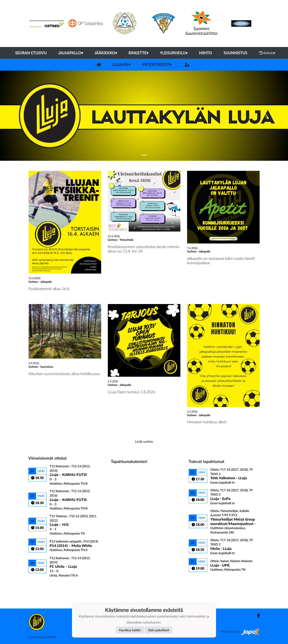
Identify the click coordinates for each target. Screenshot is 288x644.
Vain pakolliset (159, 630)
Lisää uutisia (144, 441)
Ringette (138, 53)
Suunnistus (235, 53)
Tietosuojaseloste (42, 637)
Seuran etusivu (31, 53)
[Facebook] (257, 616)
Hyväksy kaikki (130, 630)
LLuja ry (121, 65)
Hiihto (206, 53)
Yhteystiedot (157, 65)
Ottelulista (39, 584)
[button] (22, 116)
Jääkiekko (106, 53)
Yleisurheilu (174, 53)
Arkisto (267, 53)
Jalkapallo (71, 53)
